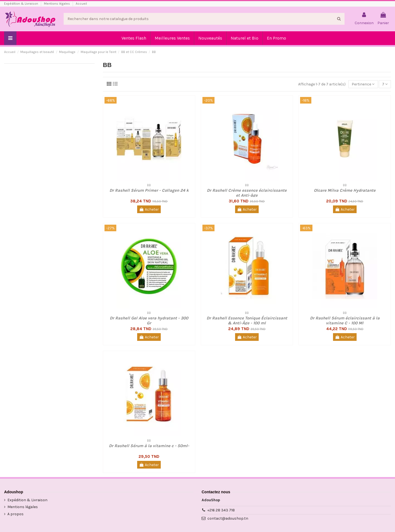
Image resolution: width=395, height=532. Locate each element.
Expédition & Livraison (22, 4)
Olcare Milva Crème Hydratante (345, 190)
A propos (15, 514)
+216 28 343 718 (221, 510)
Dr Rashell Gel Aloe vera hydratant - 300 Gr (149, 321)
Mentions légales (57, 4)
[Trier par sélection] (363, 84)
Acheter (149, 209)
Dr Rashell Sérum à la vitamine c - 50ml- (149, 446)
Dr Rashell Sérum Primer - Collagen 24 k (149, 190)
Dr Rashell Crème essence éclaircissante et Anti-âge (247, 193)
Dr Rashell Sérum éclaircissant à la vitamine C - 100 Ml (345, 321)
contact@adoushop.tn (228, 518)
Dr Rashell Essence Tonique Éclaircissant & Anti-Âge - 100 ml (247, 321)
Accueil (81, 4)
